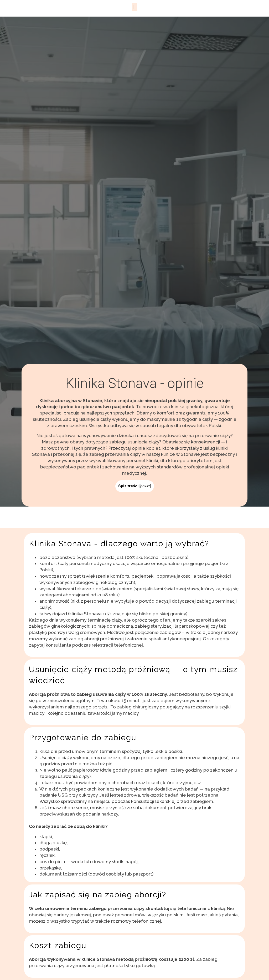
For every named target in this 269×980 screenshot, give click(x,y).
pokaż (145, 486)
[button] (134, 7)
